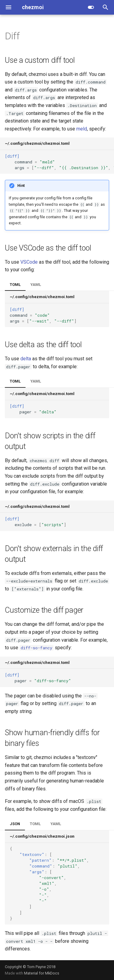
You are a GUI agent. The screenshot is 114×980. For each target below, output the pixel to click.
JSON (15, 824)
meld (82, 129)
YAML (36, 285)
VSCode (29, 262)
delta (26, 359)
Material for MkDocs (42, 973)
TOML (15, 285)
